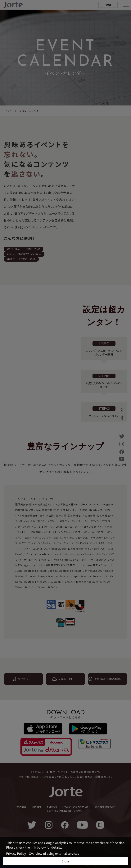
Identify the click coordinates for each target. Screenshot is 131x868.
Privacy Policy (16, 853)
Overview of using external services (54, 853)
